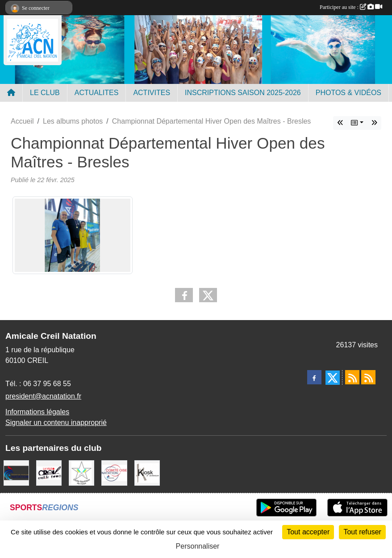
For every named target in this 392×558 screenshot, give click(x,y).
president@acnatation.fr (43, 396)
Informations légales (37, 412)
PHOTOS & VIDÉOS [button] (348, 93)
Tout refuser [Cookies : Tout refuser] (362, 532)
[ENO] (81, 473)
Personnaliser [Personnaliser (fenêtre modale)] (198, 546)
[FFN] (16, 473)
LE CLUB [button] (45, 93)
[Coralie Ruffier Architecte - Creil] (147, 473)
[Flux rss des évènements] (368, 377)
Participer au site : (351, 7)
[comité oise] (114, 473)
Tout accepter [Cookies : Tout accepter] (308, 532)
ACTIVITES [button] (152, 93)
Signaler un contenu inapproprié (56, 423)
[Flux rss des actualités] (352, 377)
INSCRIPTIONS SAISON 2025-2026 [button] (243, 93)
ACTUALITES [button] (97, 93)
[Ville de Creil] (49, 473)
